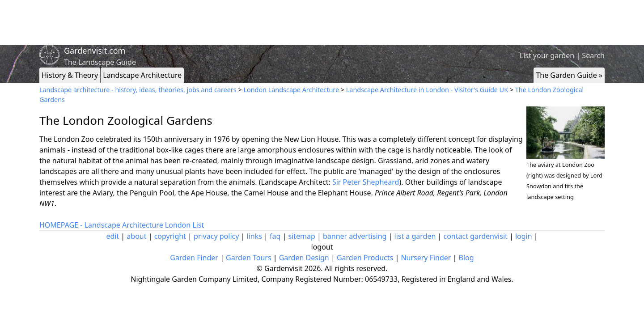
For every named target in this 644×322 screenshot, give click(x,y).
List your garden (547, 55)
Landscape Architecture (142, 75)
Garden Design (304, 258)
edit (112, 236)
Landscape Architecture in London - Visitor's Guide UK (427, 90)
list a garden (415, 236)
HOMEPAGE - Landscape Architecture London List (122, 225)
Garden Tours (248, 258)
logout (322, 247)
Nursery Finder (426, 258)
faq (275, 236)
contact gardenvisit (476, 236)
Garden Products (365, 258)
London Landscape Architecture (291, 90)
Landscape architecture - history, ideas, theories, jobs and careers (138, 90)
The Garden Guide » (569, 75)
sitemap (301, 236)
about (136, 236)
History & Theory (70, 75)
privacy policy (216, 236)
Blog (466, 258)
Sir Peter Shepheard (366, 182)
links (254, 236)
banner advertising (355, 236)
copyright (170, 236)
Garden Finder (194, 258)
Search (593, 55)
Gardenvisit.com (95, 51)
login (524, 236)
